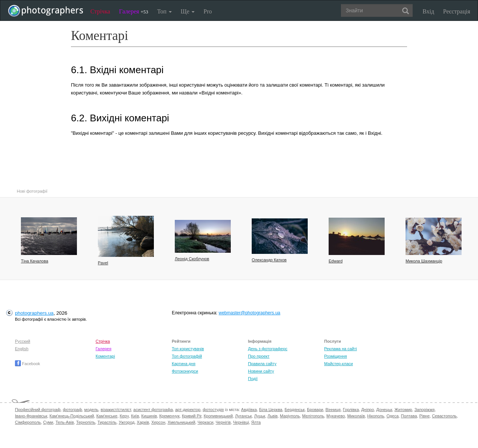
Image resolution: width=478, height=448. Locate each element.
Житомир (403, 410)
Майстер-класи (339, 364)
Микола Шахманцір (424, 261)
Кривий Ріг (192, 416)
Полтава (409, 416)
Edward (336, 261)
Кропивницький (218, 416)
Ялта (256, 422)
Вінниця (333, 410)
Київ (135, 416)
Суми (48, 422)
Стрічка (100, 11)
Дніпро (367, 410)
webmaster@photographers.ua (250, 313)
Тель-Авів (65, 422)
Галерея (134, 11)
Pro (208, 11)
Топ (164, 11)
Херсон (158, 422)
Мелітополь (313, 416)
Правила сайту (262, 364)
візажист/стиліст (116, 410)
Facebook (27, 364)
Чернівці (241, 422)
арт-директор (188, 410)
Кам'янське (107, 416)
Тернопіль (86, 422)
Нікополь (375, 416)
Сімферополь (28, 422)
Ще (188, 11)
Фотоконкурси (185, 371)
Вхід (429, 11)
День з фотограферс (268, 349)
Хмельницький (181, 422)
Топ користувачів (188, 349)
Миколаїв (356, 416)
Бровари (315, 410)
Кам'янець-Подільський (72, 416)
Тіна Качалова (35, 261)
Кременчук (169, 416)
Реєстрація (457, 11)
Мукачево (336, 416)
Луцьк (260, 416)
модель (91, 410)
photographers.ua (34, 313)
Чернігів (223, 422)
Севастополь (444, 416)
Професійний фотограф (38, 410)
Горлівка (351, 410)
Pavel (103, 263)
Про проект (259, 356)
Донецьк (384, 410)
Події (253, 379)
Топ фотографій (187, 356)
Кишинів (149, 416)
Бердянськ (295, 410)
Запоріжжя (425, 410)
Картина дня (184, 364)
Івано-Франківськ (31, 416)
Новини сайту (261, 371)
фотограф (72, 410)
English (22, 349)
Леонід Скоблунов (192, 259)
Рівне (425, 416)
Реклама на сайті (341, 349)
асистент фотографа (153, 410)
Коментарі (105, 356)
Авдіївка (249, 410)
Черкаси (205, 422)
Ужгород (127, 422)
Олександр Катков (269, 260)
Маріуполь (290, 416)
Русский (23, 341)
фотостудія (213, 410)
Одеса (392, 416)
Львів (272, 416)
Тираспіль (107, 422)
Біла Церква (271, 410)
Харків (143, 422)
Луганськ (243, 416)
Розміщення (336, 356)
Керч (124, 416)
